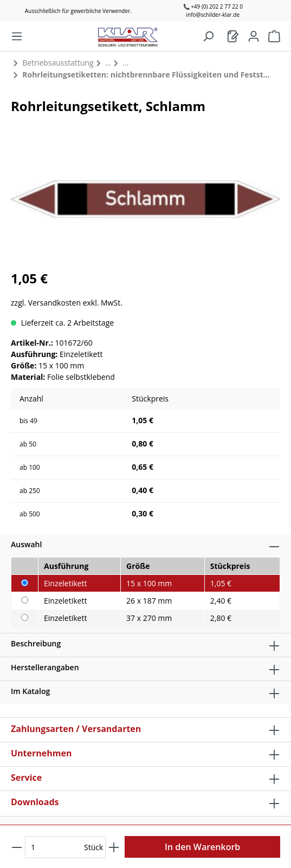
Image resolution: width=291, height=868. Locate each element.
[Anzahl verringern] (17, 847)
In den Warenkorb (202, 847)
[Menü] (17, 36)
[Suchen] (208, 36)
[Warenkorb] (233, 36)
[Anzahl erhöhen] (114, 847)
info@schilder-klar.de (213, 15)
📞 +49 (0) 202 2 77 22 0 (213, 7)
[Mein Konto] (254, 36)
